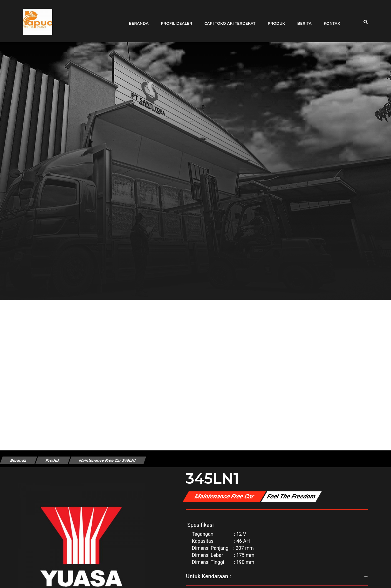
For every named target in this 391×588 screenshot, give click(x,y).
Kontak (330, 19)
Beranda (136, 19)
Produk (274, 19)
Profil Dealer (174, 19)
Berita (302, 19)
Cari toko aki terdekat (228, 19)
